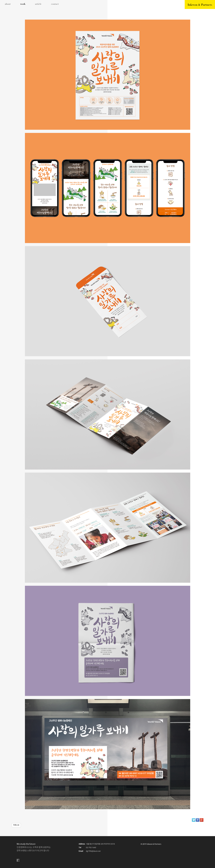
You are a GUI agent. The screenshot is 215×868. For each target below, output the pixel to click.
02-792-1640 (91, 848)
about (8, 4)
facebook (18, 860)
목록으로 (16, 825)
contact (55, 4)
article (38, 4)
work (23, 4)
